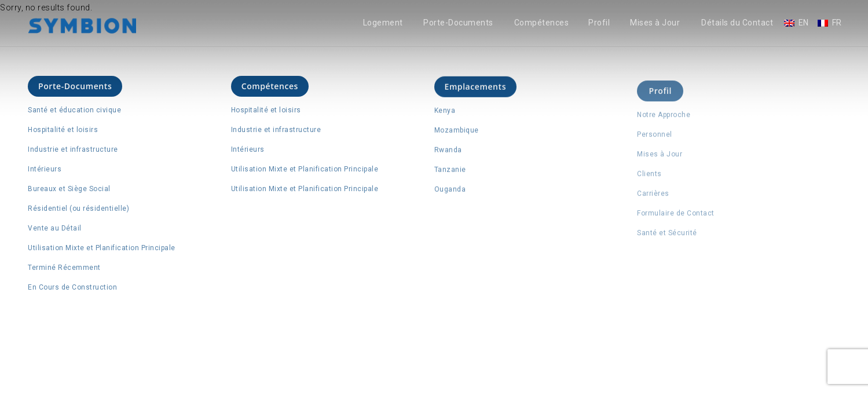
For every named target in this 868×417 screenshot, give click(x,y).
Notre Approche (664, 118)
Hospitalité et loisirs (63, 130)
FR (837, 23)
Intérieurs (45, 169)
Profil (599, 23)
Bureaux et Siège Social (69, 189)
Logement (383, 23)
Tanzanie (450, 171)
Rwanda (448, 151)
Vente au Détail (55, 228)
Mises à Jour (655, 23)
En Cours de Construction (72, 287)
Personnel (655, 138)
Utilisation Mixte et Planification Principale (102, 248)
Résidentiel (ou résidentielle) (78, 209)
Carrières (653, 197)
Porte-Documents (458, 23)
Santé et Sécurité (667, 236)
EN (804, 23)
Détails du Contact (737, 23)
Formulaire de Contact (676, 217)
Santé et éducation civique (74, 110)
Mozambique (457, 131)
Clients (649, 177)
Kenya (445, 112)
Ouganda (450, 191)
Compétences (542, 23)
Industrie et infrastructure (73, 149)
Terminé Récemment (64, 268)
